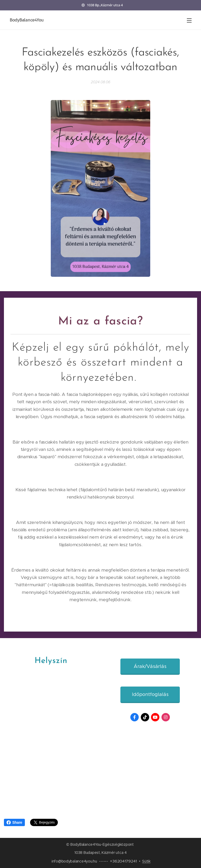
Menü (189, 20)
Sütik (146, 861)
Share (14, 822)
